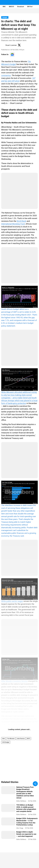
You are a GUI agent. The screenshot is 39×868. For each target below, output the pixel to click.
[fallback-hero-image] (8, 790)
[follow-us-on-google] (12, 55)
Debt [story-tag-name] (3, 739)
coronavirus (6, 75)
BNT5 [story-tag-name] (29, 739)
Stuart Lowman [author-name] (11, 45)
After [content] (4, 681)
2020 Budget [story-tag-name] (6, 742)
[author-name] (22, 801)
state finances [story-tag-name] (21, 739)
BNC (4, 7)
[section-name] (5, 17)
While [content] (4, 601)
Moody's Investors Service (17, 681)
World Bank (21, 221)
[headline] (27, 793)
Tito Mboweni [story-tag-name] (11, 739)
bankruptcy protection (17, 403)
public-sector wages (15, 601)
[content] (19, 307)
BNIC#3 (11, 7)
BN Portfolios (32, 7)
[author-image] (3, 45)
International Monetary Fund (13, 224)
